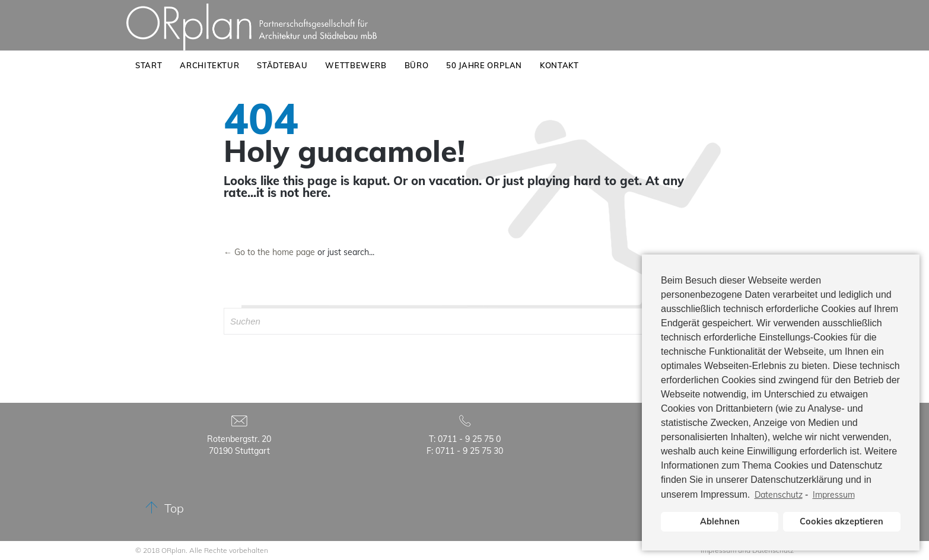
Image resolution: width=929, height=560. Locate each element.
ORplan (174, 550)
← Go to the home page (269, 252)
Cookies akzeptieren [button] (841, 521)
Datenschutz (779, 495)
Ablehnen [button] (720, 521)
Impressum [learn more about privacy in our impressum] (834, 495)
